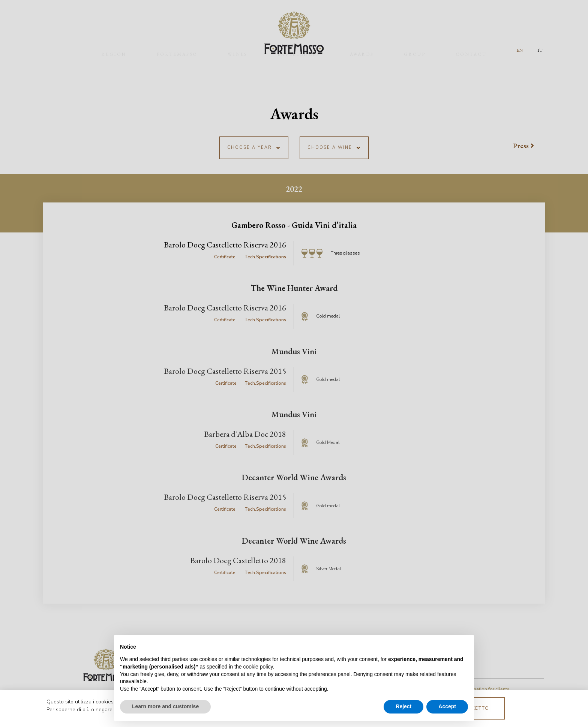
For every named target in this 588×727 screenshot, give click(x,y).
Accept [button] (447, 706)
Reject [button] (403, 706)
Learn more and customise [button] (165, 706)
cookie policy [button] (258, 667)
